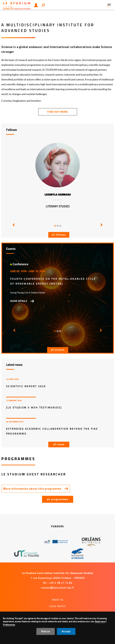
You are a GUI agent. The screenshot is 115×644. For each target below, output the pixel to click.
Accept (66, 631)
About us (58, 600)
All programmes (58, 499)
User (36, 5)
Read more (100, 621)
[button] (14, 227)
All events (58, 350)
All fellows (59, 235)
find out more (58, 112)
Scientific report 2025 (26, 386)
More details (19, 301)
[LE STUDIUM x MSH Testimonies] (34, 407)
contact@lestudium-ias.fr (58, 587)
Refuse (46, 631)
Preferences (9, 625)
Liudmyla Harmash (58, 195)
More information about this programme (32, 489)
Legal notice (58, 606)
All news (59, 444)
